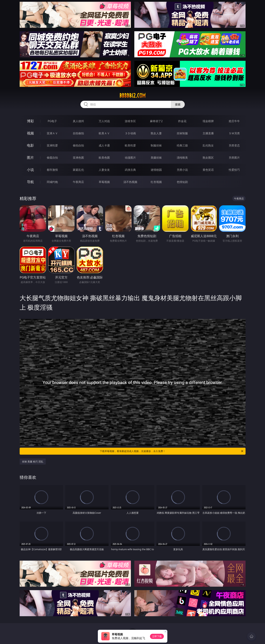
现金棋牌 (208, 121)
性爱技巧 (234, 170)
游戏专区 (130, 121)
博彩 (30, 121)
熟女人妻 (156, 133)
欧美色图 (104, 158)
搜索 (178, 104)
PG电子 (52, 121)
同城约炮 (52, 182)
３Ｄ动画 (130, 133)
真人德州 (78, 121)
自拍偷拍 (78, 133)
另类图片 (234, 158)
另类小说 (182, 170)
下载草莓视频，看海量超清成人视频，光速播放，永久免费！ (172, 451)
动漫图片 (130, 158)
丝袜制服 (182, 133)
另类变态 (234, 145)
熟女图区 (208, 158)
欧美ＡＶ (104, 133)
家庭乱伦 (78, 170)
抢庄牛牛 (234, 121)
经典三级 (182, 145)
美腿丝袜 (156, 158)
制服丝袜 (156, 145)
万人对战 (104, 121)
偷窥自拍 (52, 158)
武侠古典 (130, 170)
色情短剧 (182, 182)
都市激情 (52, 170)
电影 (30, 145)
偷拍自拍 (78, 145)
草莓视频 (104, 182)
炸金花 (182, 121)
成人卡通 (104, 145)
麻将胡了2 (156, 121)
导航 (30, 182)
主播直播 (208, 133)
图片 (30, 157)
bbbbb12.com (132, 96)
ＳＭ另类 (234, 133)
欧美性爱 (130, 145)
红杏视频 (156, 182)
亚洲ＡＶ (52, 133)
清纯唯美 (182, 158)
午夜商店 (78, 182)
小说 (30, 170)
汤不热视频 (130, 182)
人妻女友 (104, 170)
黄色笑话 (208, 170)
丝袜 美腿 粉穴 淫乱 (33, 462)
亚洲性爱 (52, 145)
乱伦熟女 (208, 145)
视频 (30, 133)
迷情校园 (156, 170)
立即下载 (157, 636)
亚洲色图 (78, 158)
